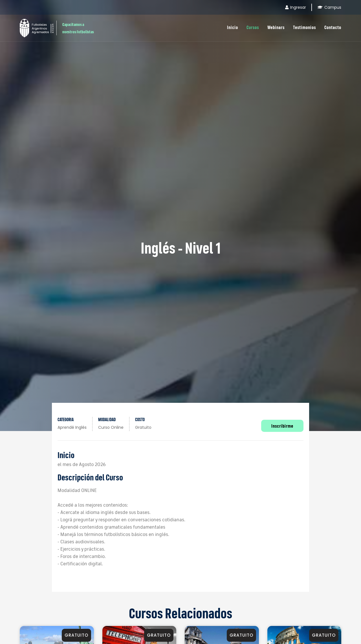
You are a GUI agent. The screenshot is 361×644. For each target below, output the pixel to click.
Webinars (276, 27)
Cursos (253, 27)
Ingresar (296, 7)
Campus (329, 7)
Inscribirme (282, 426)
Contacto (333, 27)
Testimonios (304, 27)
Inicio (233, 27)
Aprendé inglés (72, 427)
